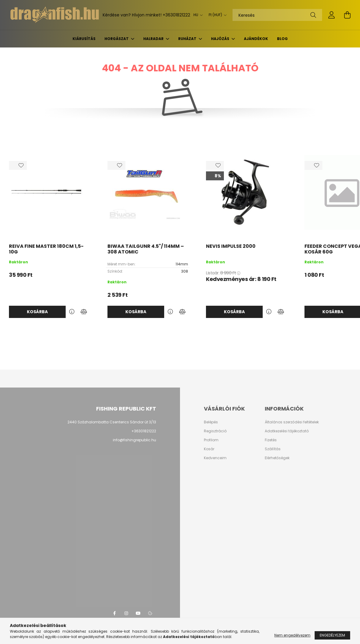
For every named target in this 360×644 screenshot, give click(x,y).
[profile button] (332, 15)
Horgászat (117, 39)
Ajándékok (256, 39)
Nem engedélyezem (292, 635)
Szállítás (273, 449)
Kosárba (37, 312)
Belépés (211, 422)
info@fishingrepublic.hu (134, 440)
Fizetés (271, 440)
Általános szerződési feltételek (292, 422)
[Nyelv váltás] (197, 15)
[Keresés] (277, 15)
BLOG (282, 39)
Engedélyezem (332, 635)
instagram (126, 613)
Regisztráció (215, 431)
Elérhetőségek (277, 458)
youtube (138, 613)
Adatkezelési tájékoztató (287, 431)
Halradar (154, 39)
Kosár (209, 449)
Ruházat (188, 39)
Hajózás (221, 39)
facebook (114, 613)
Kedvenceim (215, 458)
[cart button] (347, 15)
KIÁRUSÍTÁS (84, 39)
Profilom (211, 440)
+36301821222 (176, 15)
